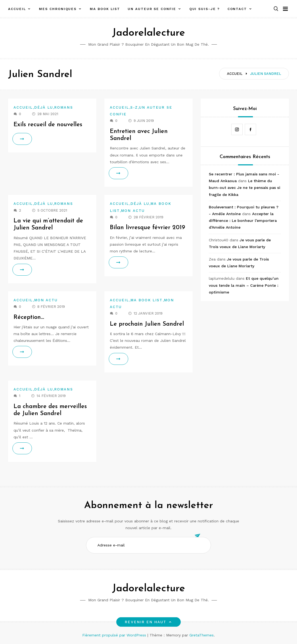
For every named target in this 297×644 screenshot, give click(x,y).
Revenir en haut (148, 622)
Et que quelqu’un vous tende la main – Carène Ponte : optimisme (244, 285)
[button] (276, 9)
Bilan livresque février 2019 (147, 228)
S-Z (134, 107)
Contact (237, 9)
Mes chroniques (58, 9)
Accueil (17, 9)
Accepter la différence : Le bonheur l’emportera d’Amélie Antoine (243, 221)
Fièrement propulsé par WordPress (115, 635)
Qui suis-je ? (205, 9)
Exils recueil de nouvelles (48, 125)
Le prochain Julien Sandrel (147, 324)
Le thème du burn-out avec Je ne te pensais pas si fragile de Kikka (245, 188)
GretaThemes (202, 635)
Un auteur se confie (152, 9)
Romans (63, 107)
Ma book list (105, 9)
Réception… (29, 317)
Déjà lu (44, 107)
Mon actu (133, 211)
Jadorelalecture (148, 33)
